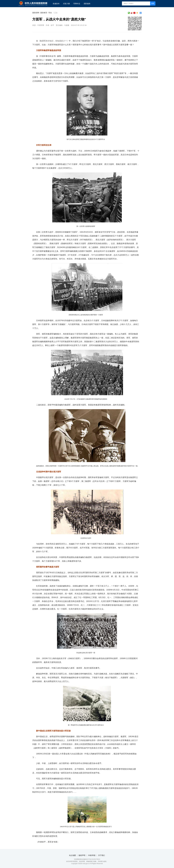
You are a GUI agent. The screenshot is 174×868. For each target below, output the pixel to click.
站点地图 (72, 855)
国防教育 (44, 13)
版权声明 (82, 855)
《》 (53, 41)
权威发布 (56, 4)
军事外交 (77, 4)
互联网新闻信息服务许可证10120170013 (87, 859)
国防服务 (87, 4)
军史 (50, 13)
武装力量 (66, 4)
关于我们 (102, 855)
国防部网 (36, 13)
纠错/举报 (92, 855)
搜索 (153, 3)
